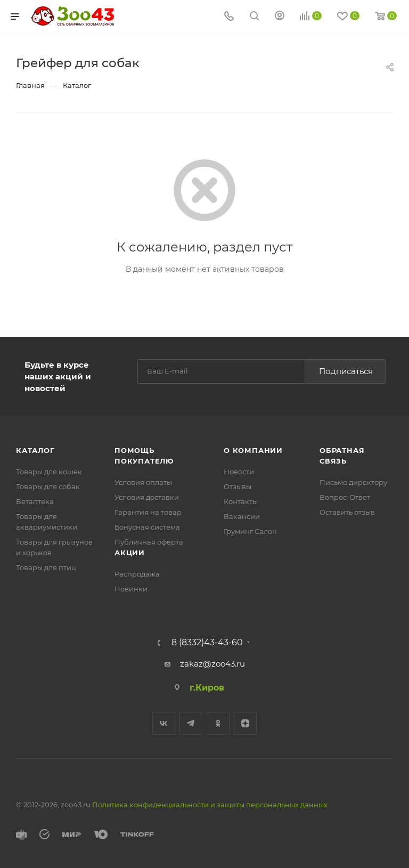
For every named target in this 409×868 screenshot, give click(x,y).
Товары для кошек (49, 472)
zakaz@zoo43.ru (212, 664)
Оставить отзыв (347, 512)
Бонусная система (147, 527)
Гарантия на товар (148, 512)
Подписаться (346, 371)
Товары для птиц (46, 567)
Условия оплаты (143, 482)
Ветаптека (35, 501)
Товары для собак (48, 486)
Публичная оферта (149, 542)
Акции (130, 553)
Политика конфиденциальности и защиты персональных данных (210, 805)
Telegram (191, 723)
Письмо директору (353, 482)
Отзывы (238, 486)
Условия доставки (147, 497)
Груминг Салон (250, 531)
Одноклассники (218, 723)
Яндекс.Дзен (245, 723)
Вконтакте (164, 723)
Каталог (35, 450)
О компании (253, 450)
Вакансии (242, 516)
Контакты (241, 501)
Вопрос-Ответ (345, 497)
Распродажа (137, 574)
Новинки (131, 589)
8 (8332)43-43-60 (207, 643)
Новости (239, 472)
